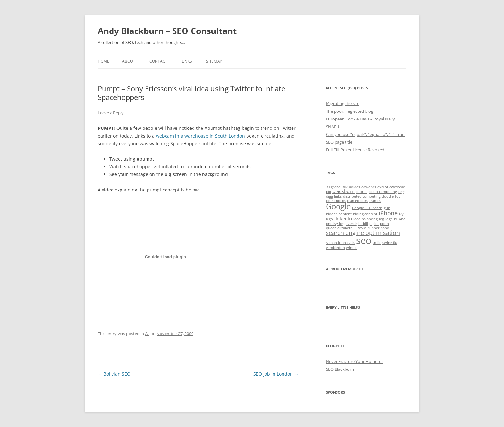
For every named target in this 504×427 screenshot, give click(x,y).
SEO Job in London (276, 374)
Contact (158, 61)
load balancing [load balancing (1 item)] (365, 219)
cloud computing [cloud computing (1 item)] (383, 192)
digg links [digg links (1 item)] (334, 196)
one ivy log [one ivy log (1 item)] (335, 224)
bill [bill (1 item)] (328, 192)
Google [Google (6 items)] (338, 206)
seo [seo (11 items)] (364, 240)
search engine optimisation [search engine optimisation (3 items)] (363, 233)
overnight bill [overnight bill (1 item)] (357, 224)
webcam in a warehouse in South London (200, 136)
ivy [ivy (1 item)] (401, 214)
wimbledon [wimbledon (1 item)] (335, 248)
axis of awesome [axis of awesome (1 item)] (391, 187)
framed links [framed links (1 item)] (358, 201)
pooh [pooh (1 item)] (384, 224)
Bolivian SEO (114, 374)
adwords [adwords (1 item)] (369, 187)
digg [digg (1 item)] (402, 192)
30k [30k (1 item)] (345, 187)
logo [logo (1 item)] (389, 219)
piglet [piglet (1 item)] (374, 224)
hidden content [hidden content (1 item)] (339, 214)
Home (104, 61)
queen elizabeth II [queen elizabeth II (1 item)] (341, 228)
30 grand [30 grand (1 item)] (333, 187)
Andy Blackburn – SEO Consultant (167, 31)
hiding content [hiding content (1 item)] (365, 214)
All (147, 334)
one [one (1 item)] (402, 219)
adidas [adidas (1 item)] (355, 187)
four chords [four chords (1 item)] (336, 201)
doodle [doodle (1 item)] (388, 196)
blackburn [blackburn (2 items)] (343, 191)
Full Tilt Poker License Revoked (355, 150)
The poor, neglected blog (350, 111)
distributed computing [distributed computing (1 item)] (362, 196)
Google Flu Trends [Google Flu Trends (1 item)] (367, 208)
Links (187, 61)
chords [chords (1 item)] (362, 192)
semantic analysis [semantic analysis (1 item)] (340, 243)
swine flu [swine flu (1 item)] (390, 243)
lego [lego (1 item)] (329, 219)
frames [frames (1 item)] (375, 201)
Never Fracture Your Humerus (355, 361)
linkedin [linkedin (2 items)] (343, 218)
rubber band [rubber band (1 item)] (378, 228)
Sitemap (214, 61)
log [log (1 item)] (382, 219)
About (129, 61)
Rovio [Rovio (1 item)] (362, 228)
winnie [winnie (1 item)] (352, 248)
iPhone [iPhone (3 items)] (388, 213)
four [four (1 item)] (399, 196)
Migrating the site (343, 103)
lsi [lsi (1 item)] (396, 219)
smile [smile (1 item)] (377, 243)
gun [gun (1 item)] (387, 208)
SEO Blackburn (340, 369)
